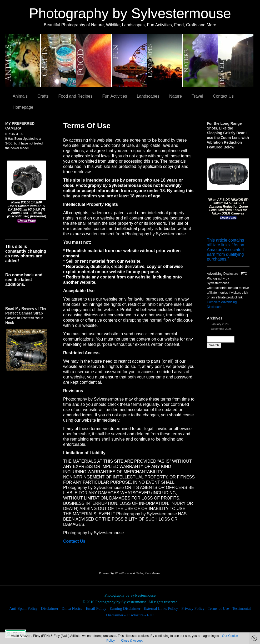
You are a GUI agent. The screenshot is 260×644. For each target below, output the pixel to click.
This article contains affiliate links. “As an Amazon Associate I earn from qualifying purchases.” (226, 250)
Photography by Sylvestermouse (130, 13)
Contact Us (223, 96)
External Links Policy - (162, 608)
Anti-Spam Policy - (25, 608)
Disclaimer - (51, 608)
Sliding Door (144, 573)
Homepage (23, 107)
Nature (201, 61)
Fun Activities (130, 61)
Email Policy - (98, 608)
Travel (236, 61)
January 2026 (220, 324)
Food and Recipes (94, 61)
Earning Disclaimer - (127, 608)
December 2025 (221, 329)
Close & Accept (132, 641)
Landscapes (165, 61)
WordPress (122, 573)
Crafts (59, 61)
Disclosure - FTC (140, 615)
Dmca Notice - (74, 608)
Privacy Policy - (194, 608)
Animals (23, 61)
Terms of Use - (220, 608)
